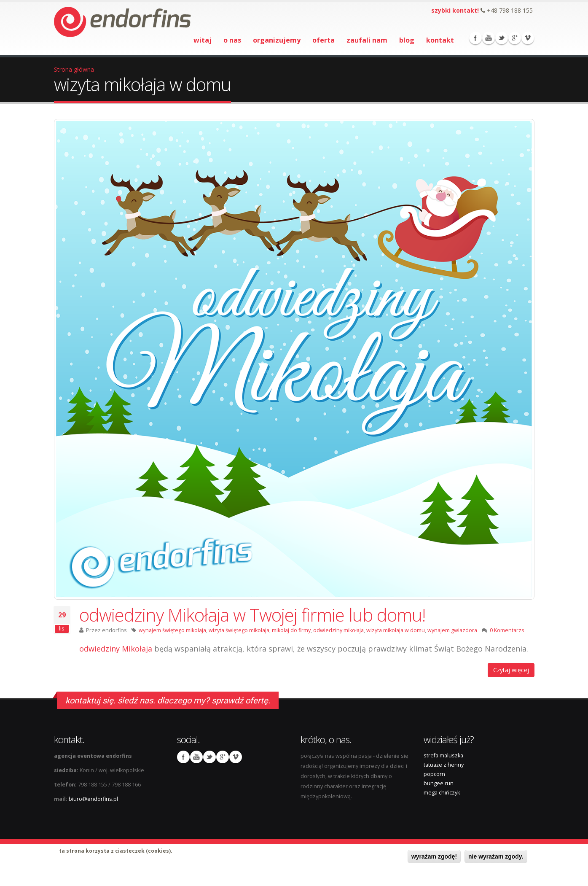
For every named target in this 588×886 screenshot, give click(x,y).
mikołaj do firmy (291, 630)
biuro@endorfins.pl (93, 799)
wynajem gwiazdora (452, 630)
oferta (324, 40)
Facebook (475, 38)
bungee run (439, 783)
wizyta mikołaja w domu (396, 630)
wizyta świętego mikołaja (239, 630)
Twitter (502, 38)
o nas (232, 40)
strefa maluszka (443, 755)
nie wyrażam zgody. (496, 856)
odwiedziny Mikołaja (116, 649)
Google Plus (515, 38)
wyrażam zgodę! (434, 856)
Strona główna (74, 69)
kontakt (440, 40)
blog (407, 40)
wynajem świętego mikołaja (172, 630)
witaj (203, 40)
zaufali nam (367, 40)
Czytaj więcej (511, 670)
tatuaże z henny (444, 765)
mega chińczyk (442, 793)
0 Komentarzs (507, 630)
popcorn (434, 774)
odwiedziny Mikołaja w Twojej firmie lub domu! (252, 615)
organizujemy (277, 40)
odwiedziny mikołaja (338, 630)
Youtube (489, 38)
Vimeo (528, 38)
